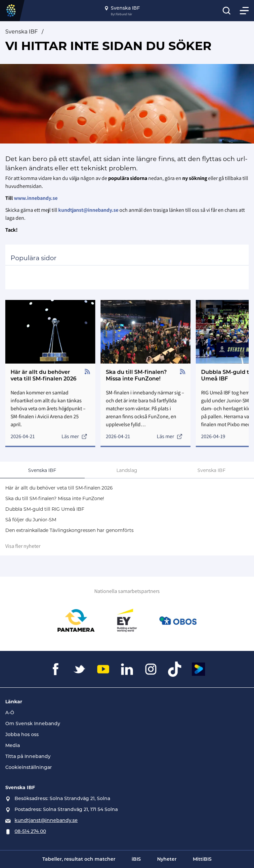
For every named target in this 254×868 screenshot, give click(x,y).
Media (13, 745)
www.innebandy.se (36, 198)
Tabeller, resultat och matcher (79, 859)
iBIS (136, 859)
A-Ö (10, 713)
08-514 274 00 (30, 831)
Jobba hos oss (22, 734)
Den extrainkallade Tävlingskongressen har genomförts (69, 530)
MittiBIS (202, 859)
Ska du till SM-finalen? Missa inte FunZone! (55, 498)
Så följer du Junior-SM (31, 520)
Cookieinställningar (29, 767)
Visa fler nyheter (23, 546)
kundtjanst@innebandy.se (46, 820)
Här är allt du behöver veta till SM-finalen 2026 (59, 488)
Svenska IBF (21, 32)
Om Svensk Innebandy (33, 723)
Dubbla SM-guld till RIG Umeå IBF (45, 509)
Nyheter (167, 859)
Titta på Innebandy (28, 756)
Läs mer (74, 436)
